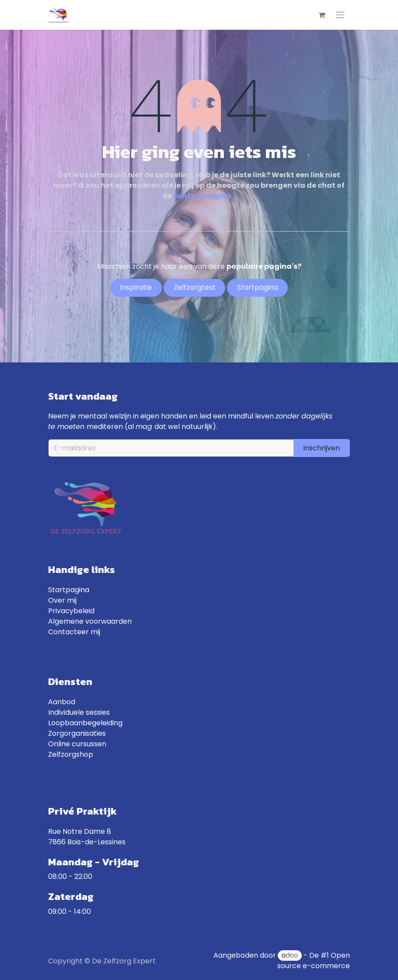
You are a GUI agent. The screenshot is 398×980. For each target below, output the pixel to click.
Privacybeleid (71, 611)
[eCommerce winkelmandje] (321, 15)
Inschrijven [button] (321, 448)
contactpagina (202, 196)
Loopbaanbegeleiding (85, 723)
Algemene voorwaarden (90, 621)
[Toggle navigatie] (340, 15)
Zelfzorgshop (71, 754)
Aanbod (62, 702)
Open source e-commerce (314, 961)
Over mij (62, 600)
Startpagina (69, 590)
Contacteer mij (74, 632)
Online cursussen (77, 744)
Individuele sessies (79, 712)
